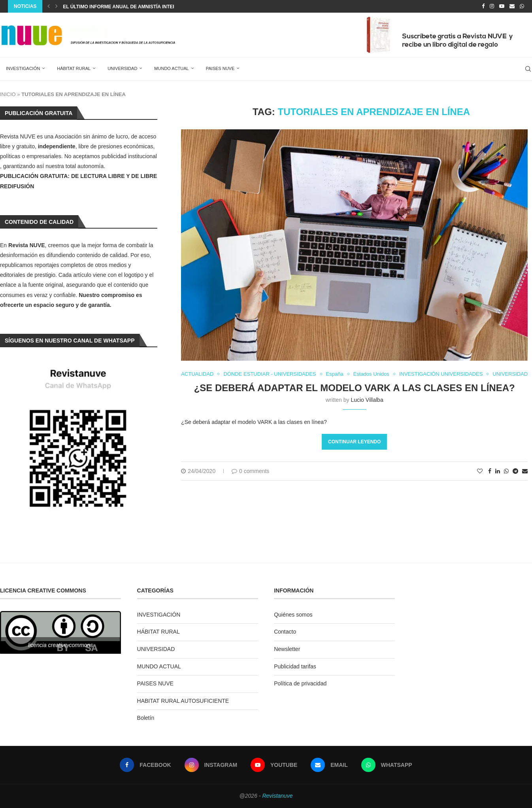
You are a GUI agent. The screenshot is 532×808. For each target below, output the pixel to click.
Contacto (285, 632)
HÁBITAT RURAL (74, 68)
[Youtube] (502, 6)
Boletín (146, 718)
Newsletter (287, 649)
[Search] (528, 69)
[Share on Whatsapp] (506, 471)
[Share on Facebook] (490, 471)
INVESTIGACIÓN (23, 68)
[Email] (512, 6)
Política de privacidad (300, 683)
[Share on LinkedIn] (498, 471)
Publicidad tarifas (295, 666)
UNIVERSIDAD (122, 68)
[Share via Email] (525, 471)
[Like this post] (480, 471)
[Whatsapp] (522, 6)
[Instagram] (492, 6)
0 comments (250, 471)
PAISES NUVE (220, 68)
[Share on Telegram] (515, 471)
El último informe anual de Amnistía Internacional (132, 7)
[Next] (57, 6)
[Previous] (49, 6)
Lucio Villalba (367, 400)
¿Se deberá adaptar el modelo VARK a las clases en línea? (355, 388)
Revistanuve (277, 796)
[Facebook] (483, 6)
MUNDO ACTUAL (171, 68)
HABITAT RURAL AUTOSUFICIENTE (183, 701)
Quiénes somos (293, 615)
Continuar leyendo (354, 442)
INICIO (8, 94)
